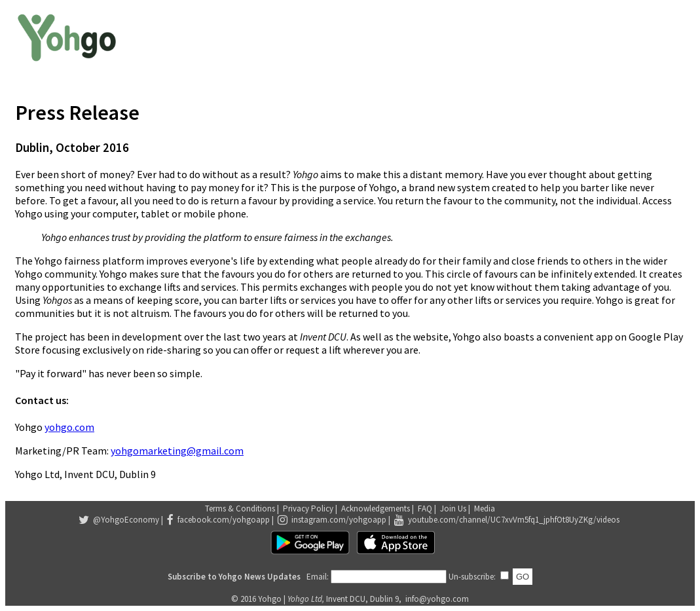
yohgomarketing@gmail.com (177, 451)
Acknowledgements (376, 509)
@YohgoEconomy (126, 520)
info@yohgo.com (437, 599)
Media (485, 509)
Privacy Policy (308, 509)
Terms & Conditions (240, 509)
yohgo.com (69, 427)
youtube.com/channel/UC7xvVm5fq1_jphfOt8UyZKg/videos (514, 520)
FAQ (425, 509)
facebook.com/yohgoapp (224, 520)
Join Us (453, 509)
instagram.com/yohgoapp (339, 520)
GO (523, 577)
